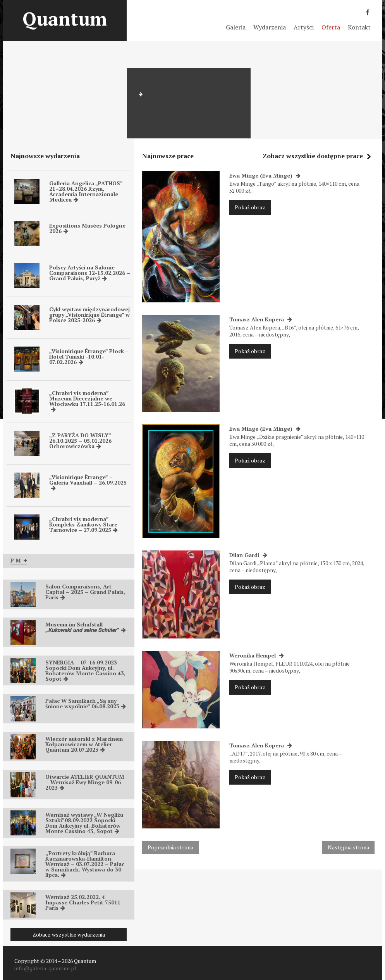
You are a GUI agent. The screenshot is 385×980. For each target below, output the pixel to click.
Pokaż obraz (250, 207)
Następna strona (348, 847)
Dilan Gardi (248, 555)
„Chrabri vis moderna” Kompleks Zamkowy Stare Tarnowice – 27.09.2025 (83, 524)
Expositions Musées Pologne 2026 (87, 228)
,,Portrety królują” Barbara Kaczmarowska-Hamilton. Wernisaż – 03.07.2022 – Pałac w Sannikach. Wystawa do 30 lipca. (85, 864)
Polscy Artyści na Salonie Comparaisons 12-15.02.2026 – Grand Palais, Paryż (90, 273)
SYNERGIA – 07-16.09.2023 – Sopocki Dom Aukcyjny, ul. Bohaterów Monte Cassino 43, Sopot (85, 670)
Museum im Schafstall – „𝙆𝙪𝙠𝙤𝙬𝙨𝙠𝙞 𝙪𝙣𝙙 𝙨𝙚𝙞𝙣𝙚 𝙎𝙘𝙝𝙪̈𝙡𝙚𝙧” (86, 627)
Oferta (331, 27)
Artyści (304, 27)
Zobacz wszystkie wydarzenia (69, 934)
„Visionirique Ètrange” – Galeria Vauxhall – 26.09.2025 (88, 482)
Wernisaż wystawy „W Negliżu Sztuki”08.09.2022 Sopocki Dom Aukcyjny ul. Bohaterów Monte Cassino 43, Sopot (84, 823)
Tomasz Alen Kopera (261, 319)
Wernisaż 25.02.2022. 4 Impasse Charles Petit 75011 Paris (83, 902)
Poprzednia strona (170, 847)
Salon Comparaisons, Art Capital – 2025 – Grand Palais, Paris (85, 592)
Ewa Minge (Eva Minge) (265, 175)
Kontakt (359, 27)
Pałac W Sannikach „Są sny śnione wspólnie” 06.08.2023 (86, 703)
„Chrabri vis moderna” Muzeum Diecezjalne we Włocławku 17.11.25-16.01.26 (87, 401)
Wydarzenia (270, 27)
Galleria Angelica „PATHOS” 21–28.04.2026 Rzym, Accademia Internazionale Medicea (86, 191)
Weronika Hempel (257, 655)
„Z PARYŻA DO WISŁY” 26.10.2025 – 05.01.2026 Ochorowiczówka (80, 441)
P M (19, 560)
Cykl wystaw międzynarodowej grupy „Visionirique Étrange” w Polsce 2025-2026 (89, 315)
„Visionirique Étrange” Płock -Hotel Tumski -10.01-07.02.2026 (89, 356)
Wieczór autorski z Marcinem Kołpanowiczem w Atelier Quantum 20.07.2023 (84, 744)
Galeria (236, 27)
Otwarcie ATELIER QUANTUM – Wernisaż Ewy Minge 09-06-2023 (85, 782)
